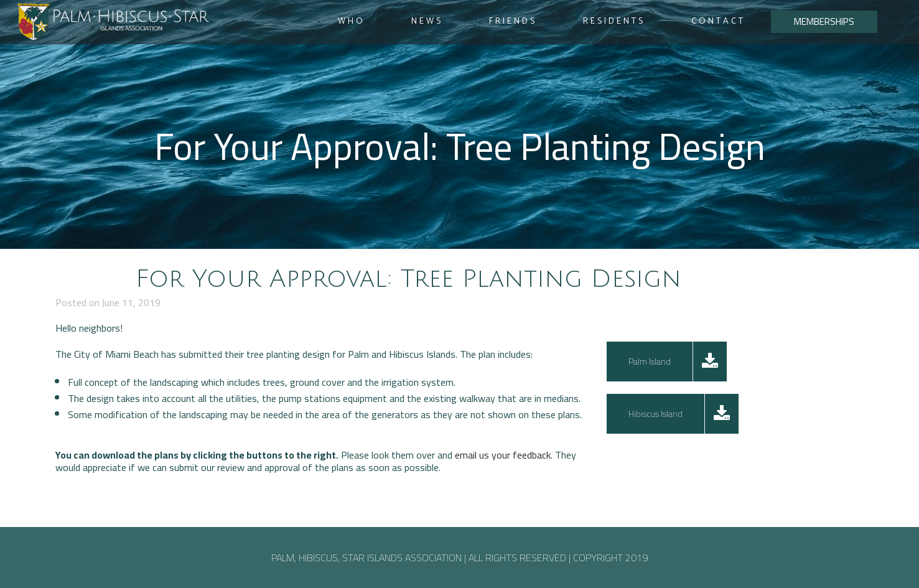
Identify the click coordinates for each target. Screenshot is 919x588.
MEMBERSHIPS (824, 21)
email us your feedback (503, 455)
